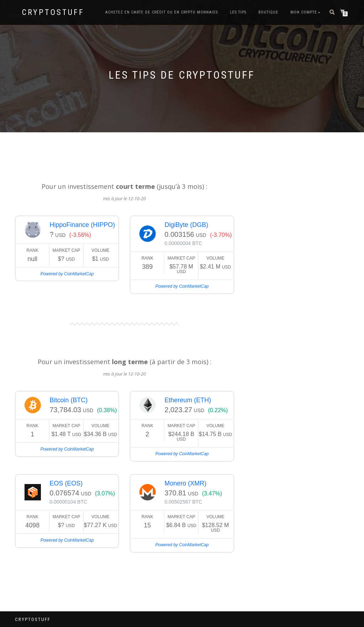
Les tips (238, 12)
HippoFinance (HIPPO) (82, 225)
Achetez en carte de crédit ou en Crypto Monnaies (162, 12)
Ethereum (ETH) (188, 400)
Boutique (268, 12)
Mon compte (304, 12)
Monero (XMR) (186, 483)
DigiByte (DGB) (186, 225)
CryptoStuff (53, 12)
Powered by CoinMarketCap (67, 274)
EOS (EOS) (66, 483)
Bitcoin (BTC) (68, 400)
